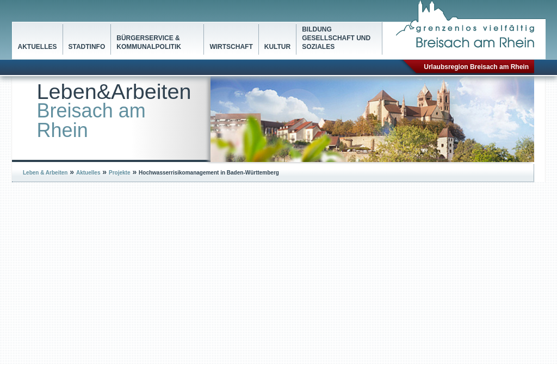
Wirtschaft (231, 47)
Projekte (119, 173)
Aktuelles (38, 47)
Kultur (277, 47)
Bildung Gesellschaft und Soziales (336, 38)
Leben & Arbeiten (45, 173)
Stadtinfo (87, 47)
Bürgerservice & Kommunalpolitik (149, 42)
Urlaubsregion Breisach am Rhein (476, 67)
